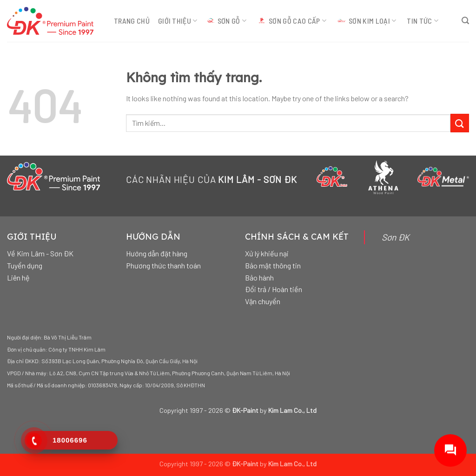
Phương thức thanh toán (163, 265)
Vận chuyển (263, 301)
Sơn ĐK (396, 237)
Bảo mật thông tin (273, 265)
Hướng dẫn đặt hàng (157, 253)
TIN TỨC (423, 21)
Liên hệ (18, 277)
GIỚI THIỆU (178, 21)
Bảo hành (259, 277)
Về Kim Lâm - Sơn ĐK (40, 253)
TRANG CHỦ (132, 21)
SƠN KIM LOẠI (367, 21)
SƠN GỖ (226, 21)
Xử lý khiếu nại (267, 253)
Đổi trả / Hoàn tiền (274, 289)
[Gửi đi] (460, 123)
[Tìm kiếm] (465, 21)
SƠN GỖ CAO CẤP (292, 21)
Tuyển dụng (25, 265)
